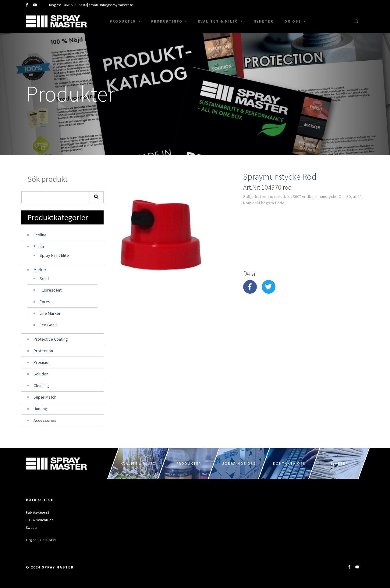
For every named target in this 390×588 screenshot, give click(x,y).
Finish (39, 246)
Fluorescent (51, 290)
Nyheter (263, 21)
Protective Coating (51, 339)
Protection (43, 351)
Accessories (45, 420)
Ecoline (40, 235)
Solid (44, 278)
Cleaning (41, 385)
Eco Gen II (48, 325)
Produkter (125, 21)
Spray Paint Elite (54, 255)
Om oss (295, 21)
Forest (46, 302)
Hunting (40, 409)
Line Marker (50, 313)
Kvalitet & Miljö (220, 21)
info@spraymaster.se (116, 5)
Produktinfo (169, 21)
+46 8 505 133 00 (74, 5)
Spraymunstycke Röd (280, 177)
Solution (41, 374)
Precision (42, 362)
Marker (40, 270)
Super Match (45, 397)
